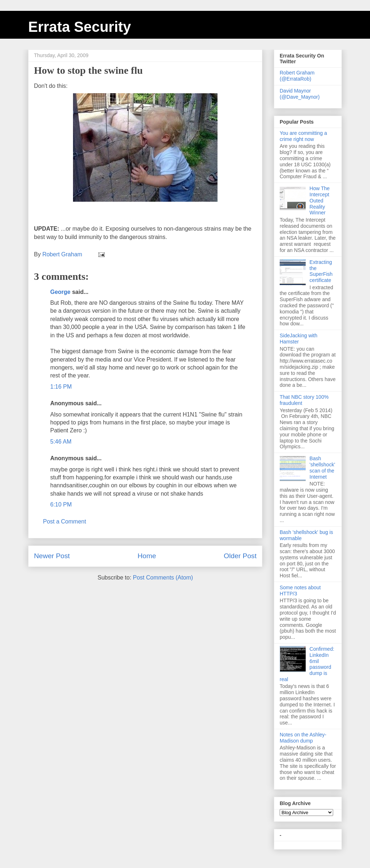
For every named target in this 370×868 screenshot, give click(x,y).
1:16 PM (61, 387)
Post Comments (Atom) (163, 578)
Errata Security (80, 27)
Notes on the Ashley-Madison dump (303, 738)
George (60, 292)
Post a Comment (64, 521)
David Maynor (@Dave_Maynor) (300, 94)
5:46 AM (61, 442)
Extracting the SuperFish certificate (321, 271)
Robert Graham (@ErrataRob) (297, 76)
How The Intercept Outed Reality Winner (320, 200)
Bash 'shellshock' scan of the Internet (322, 467)
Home (147, 556)
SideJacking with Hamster (298, 339)
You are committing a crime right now (303, 136)
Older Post (240, 556)
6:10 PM (61, 504)
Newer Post (52, 556)
